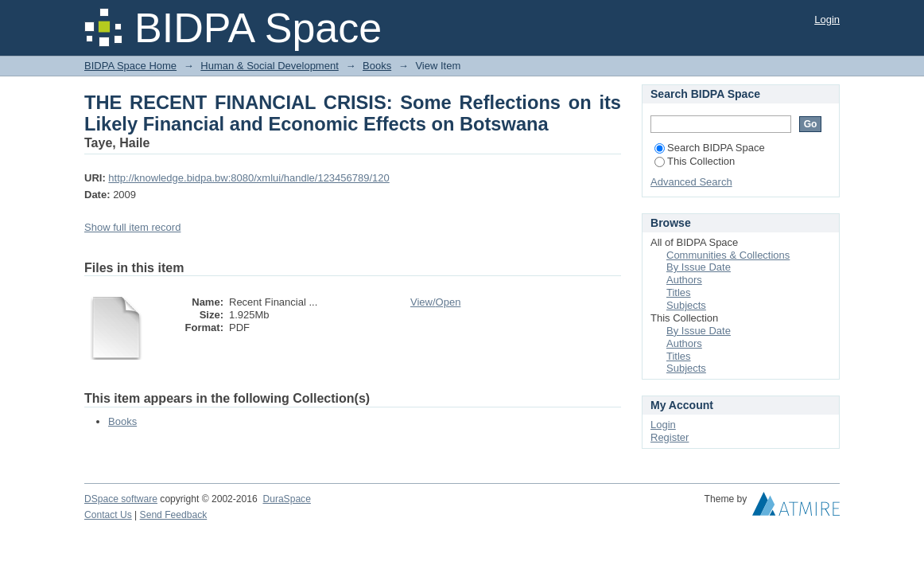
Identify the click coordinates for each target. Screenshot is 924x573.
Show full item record (132, 227)
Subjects (686, 305)
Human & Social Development (269, 66)
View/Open (435, 302)
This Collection (695, 161)
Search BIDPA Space (710, 148)
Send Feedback (174, 515)
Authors (684, 280)
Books (377, 66)
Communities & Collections (728, 255)
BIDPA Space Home (130, 66)
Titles (679, 292)
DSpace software (121, 499)
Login (827, 19)
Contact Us (108, 515)
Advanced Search (691, 182)
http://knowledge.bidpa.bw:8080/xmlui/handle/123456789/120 (248, 178)
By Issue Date (699, 267)
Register (670, 437)
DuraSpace (286, 499)
